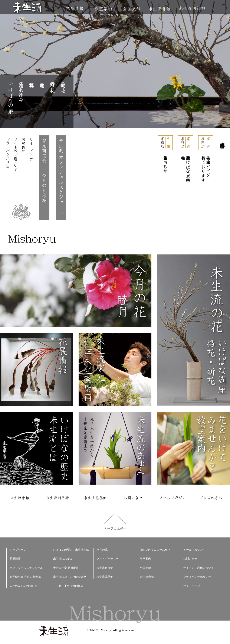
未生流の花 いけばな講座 (70, 577)
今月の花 (52, 82)
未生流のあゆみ (21, 90)
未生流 (27, 8)
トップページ (18, 550)
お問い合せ (190, 559)
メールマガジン (193, 550)
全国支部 (131, 9)
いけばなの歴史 (11, 92)
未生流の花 (63, 82)
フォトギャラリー (108, 559)
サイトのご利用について (16, 153)
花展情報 (75, 8)
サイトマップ (31, 147)
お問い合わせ (24, 143)
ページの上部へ (115, 521)
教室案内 (103, 9)
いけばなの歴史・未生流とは (71, 550)
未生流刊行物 (192, 8)
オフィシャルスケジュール (26, 568)
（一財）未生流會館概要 (68, 586)
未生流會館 (159, 9)
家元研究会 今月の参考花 (25, 577)
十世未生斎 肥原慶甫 (66, 568)
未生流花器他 (105, 577)
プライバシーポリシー (8, 151)
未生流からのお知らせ (23, 586)
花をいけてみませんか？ (155, 550)
